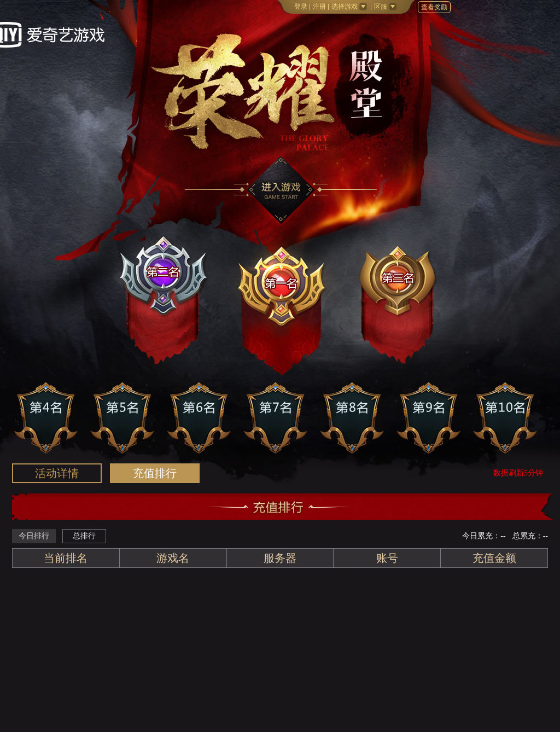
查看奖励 (434, 7)
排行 (155, 473)
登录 (301, 7)
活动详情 (57, 473)
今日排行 (34, 536)
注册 (319, 7)
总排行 (84, 536)
